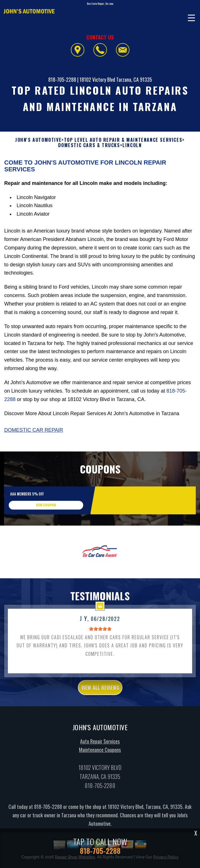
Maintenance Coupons (100, 766)
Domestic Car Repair (34, 447)
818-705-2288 (62, 79)
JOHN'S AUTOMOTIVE (38, 140)
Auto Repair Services (100, 758)
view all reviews (100, 704)
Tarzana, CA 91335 (134, 79)
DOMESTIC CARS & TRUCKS (89, 145)
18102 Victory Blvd (97, 79)
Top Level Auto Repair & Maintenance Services (123, 140)
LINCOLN (132, 145)
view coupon (46, 522)
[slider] (100, 645)
